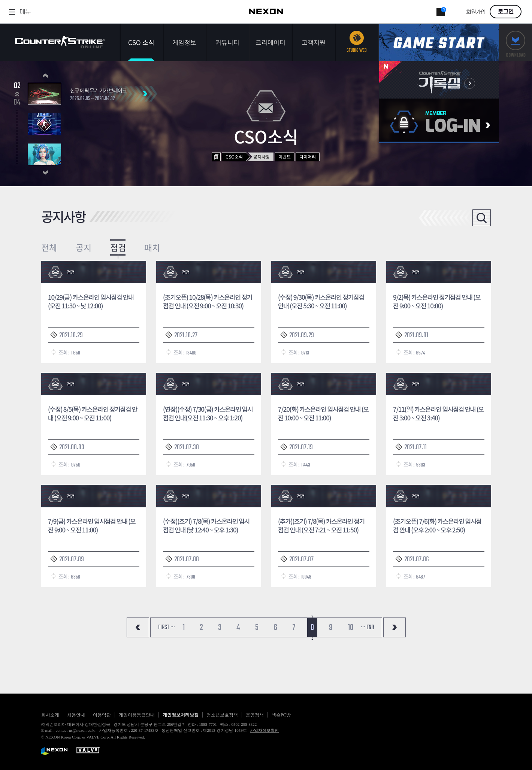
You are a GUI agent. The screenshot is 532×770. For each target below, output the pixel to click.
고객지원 (314, 42)
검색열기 (482, 218)
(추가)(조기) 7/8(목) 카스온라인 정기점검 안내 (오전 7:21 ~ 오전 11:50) (321, 525)
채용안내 (76, 715)
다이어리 (308, 156)
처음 (138, 627)
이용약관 (102, 715)
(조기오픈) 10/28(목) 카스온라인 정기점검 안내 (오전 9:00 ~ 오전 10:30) (208, 301)
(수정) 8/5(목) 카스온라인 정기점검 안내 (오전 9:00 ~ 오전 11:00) (93, 413)
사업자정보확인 (264, 730)
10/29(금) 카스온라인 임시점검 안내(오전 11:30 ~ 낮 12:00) (91, 301)
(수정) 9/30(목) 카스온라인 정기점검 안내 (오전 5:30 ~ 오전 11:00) (321, 301)
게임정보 (184, 42)
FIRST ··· (167, 628)
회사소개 (50, 715)
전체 (49, 247)
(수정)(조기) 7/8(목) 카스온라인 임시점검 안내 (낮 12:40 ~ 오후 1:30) (206, 525)
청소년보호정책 (222, 715)
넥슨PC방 (281, 715)
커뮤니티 (227, 42)
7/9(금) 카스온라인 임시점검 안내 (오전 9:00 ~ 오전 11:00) (92, 525)
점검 (118, 247)
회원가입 (476, 12)
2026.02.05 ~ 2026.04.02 (93, 99)
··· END (368, 628)
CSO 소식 (141, 42)
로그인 (506, 12)
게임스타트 (439, 43)
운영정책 (255, 715)
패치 (152, 247)
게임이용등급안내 (137, 715)
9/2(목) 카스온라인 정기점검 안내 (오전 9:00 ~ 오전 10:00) (437, 301)
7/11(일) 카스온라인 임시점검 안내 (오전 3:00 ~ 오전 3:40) (438, 413)
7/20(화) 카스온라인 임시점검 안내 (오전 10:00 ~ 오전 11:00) (323, 413)
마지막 (395, 627)
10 (350, 628)
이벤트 (285, 156)
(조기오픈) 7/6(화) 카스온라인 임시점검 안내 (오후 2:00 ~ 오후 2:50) (437, 525)
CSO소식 (234, 156)
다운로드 (516, 43)
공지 (84, 247)
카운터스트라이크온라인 (60, 42)
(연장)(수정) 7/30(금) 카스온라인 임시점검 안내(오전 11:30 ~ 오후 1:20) (208, 413)
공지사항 (262, 156)
